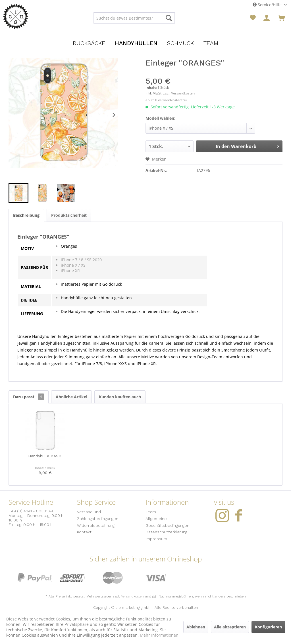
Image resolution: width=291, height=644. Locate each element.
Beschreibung (26, 215)
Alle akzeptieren (230, 627)
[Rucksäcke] (89, 43)
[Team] (211, 43)
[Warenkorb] (282, 18)
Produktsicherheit (69, 215)
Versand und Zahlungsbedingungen (98, 515)
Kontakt (84, 532)
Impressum (156, 539)
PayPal (35, 578)
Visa (156, 578)
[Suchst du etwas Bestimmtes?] (134, 18)
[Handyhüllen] (136, 43)
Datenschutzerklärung (166, 532)
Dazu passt (29, 397)
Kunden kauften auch (120, 397)
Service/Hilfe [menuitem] (268, 5)
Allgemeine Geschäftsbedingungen (167, 522)
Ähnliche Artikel (71, 397)
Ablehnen (196, 627)
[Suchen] (169, 18)
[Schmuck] (180, 43)
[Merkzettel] (253, 18)
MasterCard (113, 578)
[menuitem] (134, 18)
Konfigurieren (268, 627)
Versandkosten (132, 596)
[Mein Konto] (267, 18)
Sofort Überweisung (72, 578)
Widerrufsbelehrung (96, 525)
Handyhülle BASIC (45, 456)
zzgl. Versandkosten (179, 93)
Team (151, 512)
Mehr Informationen (159, 635)
